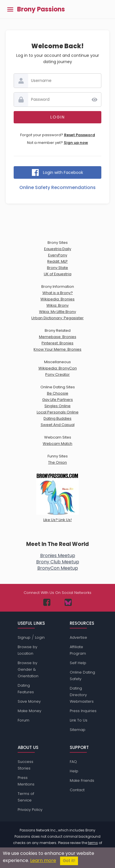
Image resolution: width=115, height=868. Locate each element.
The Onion (57, 462)
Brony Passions (41, 9)
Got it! (69, 861)
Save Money (29, 701)
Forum (23, 720)
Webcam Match (57, 444)
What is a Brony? (58, 293)
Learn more (43, 860)
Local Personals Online (58, 412)
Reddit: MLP (57, 261)
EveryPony (58, 255)
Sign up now (76, 143)
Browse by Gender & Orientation (28, 669)
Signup (24, 637)
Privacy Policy (30, 810)
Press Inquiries (83, 711)
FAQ (73, 762)
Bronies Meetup (58, 555)
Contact (77, 790)
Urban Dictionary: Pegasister (57, 318)
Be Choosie (58, 393)
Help (74, 771)
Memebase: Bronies (58, 337)
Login (40, 637)
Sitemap (78, 730)
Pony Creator (57, 374)
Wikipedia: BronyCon (58, 368)
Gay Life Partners (57, 400)
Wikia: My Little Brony (57, 312)
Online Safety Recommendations (57, 187)
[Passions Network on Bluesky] (68, 602)
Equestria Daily (58, 249)
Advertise (78, 637)
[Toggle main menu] (10, 9)
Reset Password (80, 135)
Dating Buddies (57, 418)
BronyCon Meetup (58, 568)
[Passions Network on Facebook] (47, 602)
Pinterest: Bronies (57, 343)
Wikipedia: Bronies (57, 299)
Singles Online (57, 406)
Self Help (78, 663)
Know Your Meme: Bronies (57, 349)
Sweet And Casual (58, 425)
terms (93, 843)
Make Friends (82, 780)
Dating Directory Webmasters (82, 695)
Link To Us (79, 720)
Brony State (57, 268)
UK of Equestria (58, 274)
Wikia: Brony (57, 305)
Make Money (29, 711)
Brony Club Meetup (58, 562)
